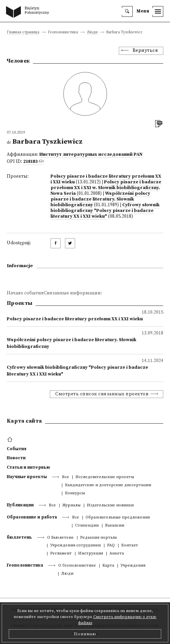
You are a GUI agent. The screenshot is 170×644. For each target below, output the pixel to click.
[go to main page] (29, 12)
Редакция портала (98, 538)
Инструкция (91, 554)
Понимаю (85, 634)
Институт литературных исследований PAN (91, 155)
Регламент (61, 554)
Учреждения (133, 566)
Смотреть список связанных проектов (102, 394)
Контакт (130, 546)
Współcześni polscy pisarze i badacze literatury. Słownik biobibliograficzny (100, 199)
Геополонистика (25, 565)
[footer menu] (11, 440)
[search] (127, 11)
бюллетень (19, 537)
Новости (16, 458)
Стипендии (87, 526)
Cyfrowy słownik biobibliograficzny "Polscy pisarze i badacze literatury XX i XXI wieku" (105, 211)
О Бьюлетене (60, 538)
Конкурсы (75, 493)
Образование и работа (32, 517)
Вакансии (115, 526)
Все (65, 477)
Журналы (71, 506)
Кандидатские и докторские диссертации (108, 485)
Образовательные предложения (118, 518)
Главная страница (23, 32)
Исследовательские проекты (105, 477)
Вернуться (145, 51)
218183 (30, 162)
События (16, 449)
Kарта (108, 566)
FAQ (111, 546)
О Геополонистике (77, 566)
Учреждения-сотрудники (75, 546)
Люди (92, 32)
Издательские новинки (110, 506)
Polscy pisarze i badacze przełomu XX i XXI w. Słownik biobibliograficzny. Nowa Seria (106, 188)
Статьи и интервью (28, 467)
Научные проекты (27, 477)
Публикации (20, 505)
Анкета (117, 554)
